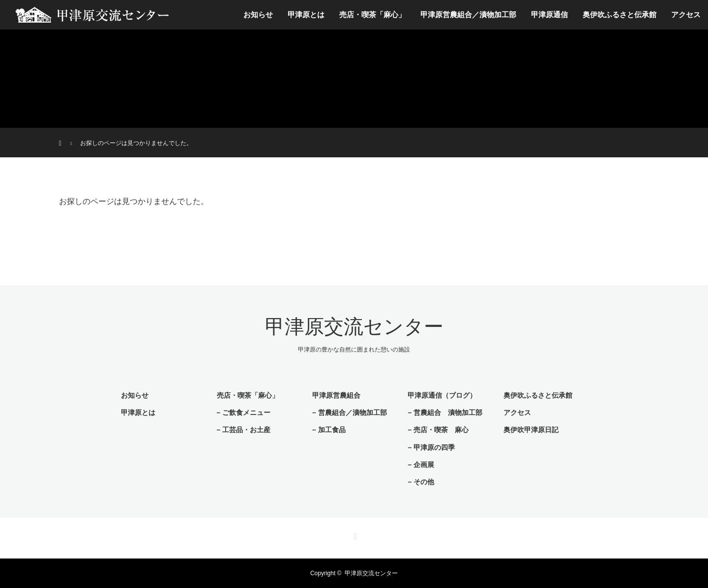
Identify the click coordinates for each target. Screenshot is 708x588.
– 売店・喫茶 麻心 (438, 430)
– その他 (421, 482)
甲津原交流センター (354, 327)
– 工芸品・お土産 (244, 430)
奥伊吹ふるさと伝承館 (619, 15)
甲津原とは (306, 15)
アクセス (686, 15)
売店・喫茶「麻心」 (372, 15)
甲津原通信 (549, 15)
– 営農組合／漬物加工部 (350, 412)
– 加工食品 (329, 430)
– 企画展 (421, 465)
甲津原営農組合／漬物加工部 (468, 15)
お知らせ (258, 15)
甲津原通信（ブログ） (442, 395)
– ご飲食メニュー (244, 412)
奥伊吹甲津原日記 (531, 430)
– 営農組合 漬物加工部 (445, 412)
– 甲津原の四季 (431, 447)
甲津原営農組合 (336, 395)
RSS (354, 535)
